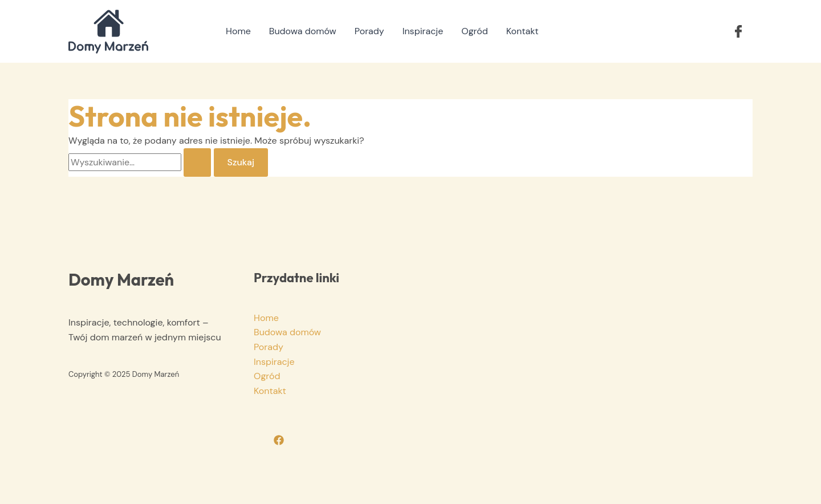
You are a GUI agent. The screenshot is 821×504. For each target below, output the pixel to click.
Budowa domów (303, 31)
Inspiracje (423, 31)
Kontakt (523, 31)
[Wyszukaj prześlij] (197, 162)
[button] (738, 31)
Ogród (474, 31)
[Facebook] (279, 440)
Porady (369, 31)
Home (238, 31)
